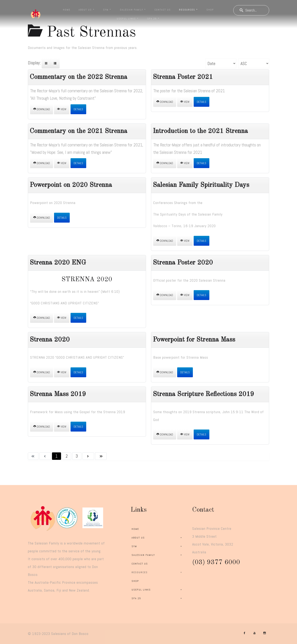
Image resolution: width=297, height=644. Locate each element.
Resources (189, 10)
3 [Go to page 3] (77, 456)
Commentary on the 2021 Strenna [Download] (78, 131)
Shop (210, 10)
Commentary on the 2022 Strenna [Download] (78, 77)
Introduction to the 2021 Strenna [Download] (200, 131)
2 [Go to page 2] (67, 456)
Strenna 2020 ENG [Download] (58, 263)
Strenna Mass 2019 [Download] (58, 394)
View (62, 109)
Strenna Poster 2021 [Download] (183, 77)
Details (78, 109)
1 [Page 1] (56, 456)
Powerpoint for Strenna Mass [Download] (194, 340)
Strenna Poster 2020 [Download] (183, 263)
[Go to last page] (101, 456)
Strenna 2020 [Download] (50, 340)
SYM (107, 10)
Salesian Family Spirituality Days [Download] (201, 185)
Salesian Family (133, 10)
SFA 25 (154, 19)
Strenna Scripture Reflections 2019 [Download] (203, 394)
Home (67, 10)
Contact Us (163, 10)
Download (42, 109)
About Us (87, 10)
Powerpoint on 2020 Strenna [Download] (71, 185)
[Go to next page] (88, 456)
